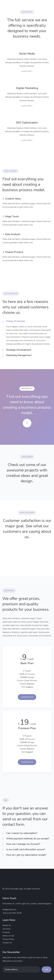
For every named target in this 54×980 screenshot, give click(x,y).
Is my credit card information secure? (26, 850)
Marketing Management (19, 355)
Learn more (26, 71)
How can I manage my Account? (23, 844)
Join (47, 970)
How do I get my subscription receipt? (26, 855)
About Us (7, 925)
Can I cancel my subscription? (22, 833)
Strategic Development (19, 350)
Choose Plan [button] (27, 697)
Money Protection (16, 321)
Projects (6, 932)
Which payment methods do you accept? (28, 839)
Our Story (7, 929)
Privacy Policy (8, 939)
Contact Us (7, 943)
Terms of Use (8, 936)
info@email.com (9, 910)
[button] (48, 5)
